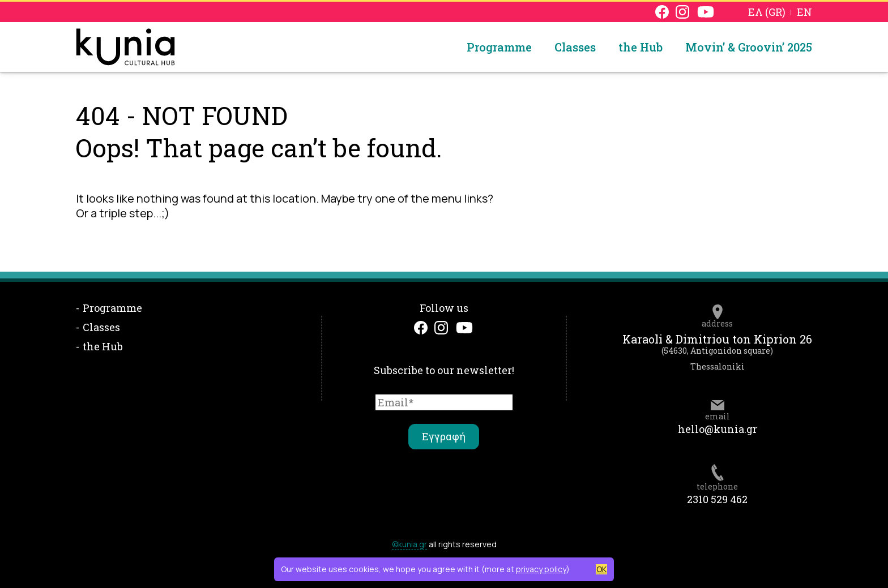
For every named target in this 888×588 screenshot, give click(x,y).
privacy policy (541, 569)
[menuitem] (767, 12)
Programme (499, 47)
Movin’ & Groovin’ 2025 (749, 47)
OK (601, 569)
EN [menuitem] (804, 12)
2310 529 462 (717, 499)
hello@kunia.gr (718, 429)
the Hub (641, 47)
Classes (575, 47)
